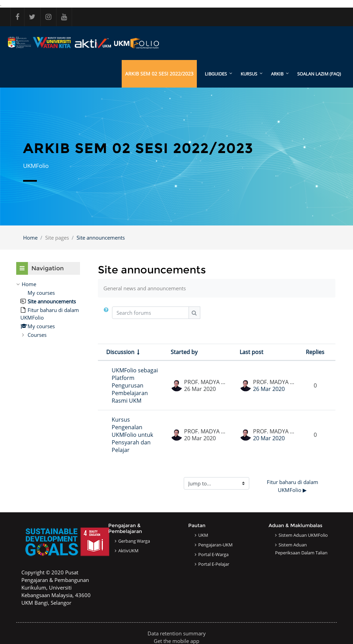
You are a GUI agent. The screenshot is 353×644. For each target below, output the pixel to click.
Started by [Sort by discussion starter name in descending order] (184, 352)
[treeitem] (48, 310)
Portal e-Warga (213, 554)
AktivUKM (128, 551)
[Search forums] (150, 313)
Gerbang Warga (134, 541)
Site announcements (101, 238)
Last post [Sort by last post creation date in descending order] (251, 352)
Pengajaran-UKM (215, 545)
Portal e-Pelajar (214, 564)
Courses (37, 335)
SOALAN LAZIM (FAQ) (319, 74)
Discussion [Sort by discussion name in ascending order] (120, 352)
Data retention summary (177, 633)
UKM (203, 535)
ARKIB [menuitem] (277, 74)
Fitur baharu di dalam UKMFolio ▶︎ (293, 486)
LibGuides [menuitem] (216, 74)
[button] (108, 315)
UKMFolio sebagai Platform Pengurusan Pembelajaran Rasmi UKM (135, 386)
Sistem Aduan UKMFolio (303, 535)
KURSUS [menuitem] (249, 74)
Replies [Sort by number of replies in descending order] (315, 352)
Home (30, 238)
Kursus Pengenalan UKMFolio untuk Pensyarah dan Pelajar (132, 435)
